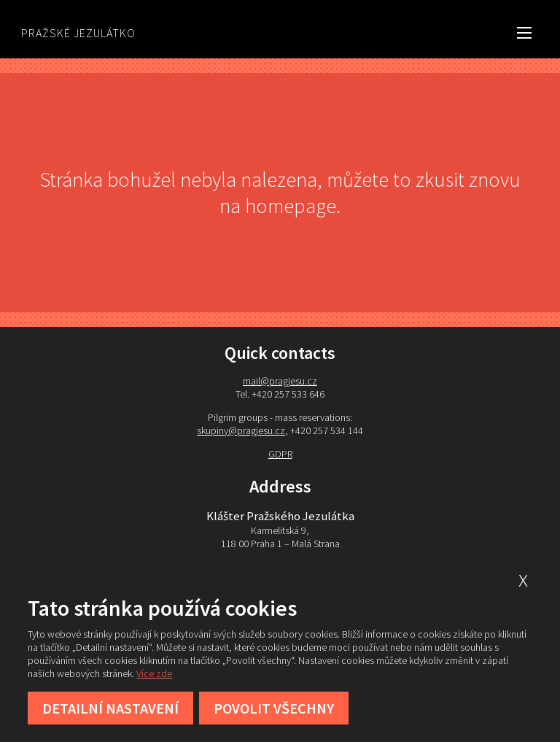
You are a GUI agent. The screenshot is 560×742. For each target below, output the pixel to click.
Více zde (154, 673)
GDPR (280, 454)
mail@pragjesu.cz (280, 381)
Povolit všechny (274, 708)
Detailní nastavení (110, 708)
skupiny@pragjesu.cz (241, 430)
